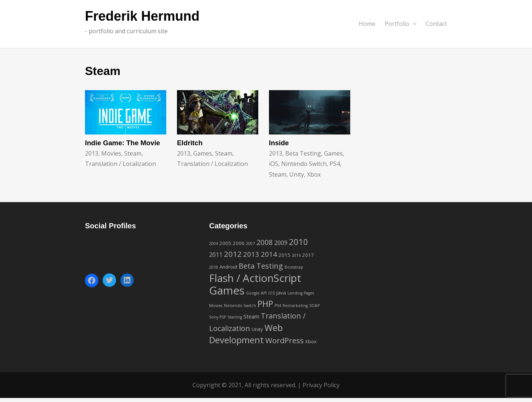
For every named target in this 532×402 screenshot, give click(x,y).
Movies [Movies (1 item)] (216, 306)
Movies (111, 153)
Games (203, 153)
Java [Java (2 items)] (281, 293)
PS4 (335, 164)
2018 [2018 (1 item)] (214, 267)
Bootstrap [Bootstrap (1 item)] (294, 267)
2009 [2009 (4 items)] (281, 243)
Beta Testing (303, 153)
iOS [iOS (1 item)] (272, 293)
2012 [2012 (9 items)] (233, 254)
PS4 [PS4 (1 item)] (278, 306)
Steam (133, 153)
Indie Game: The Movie (122, 143)
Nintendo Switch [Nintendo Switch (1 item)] (240, 306)
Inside (279, 143)
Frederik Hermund (142, 16)
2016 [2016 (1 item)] (296, 255)
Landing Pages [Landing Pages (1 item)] (301, 293)
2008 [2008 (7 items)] (265, 242)
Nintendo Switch (304, 164)
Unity (297, 174)
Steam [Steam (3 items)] (251, 316)
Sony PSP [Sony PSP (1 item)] (218, 317)
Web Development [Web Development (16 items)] (246, 334)
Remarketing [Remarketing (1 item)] (295, 306)
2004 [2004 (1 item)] (214, 243)
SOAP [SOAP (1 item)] (314, 306)
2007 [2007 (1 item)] (250, 243)
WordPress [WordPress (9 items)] (284, 340)
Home (367, 24)
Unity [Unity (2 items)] (257, 329)
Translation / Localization (120, 164)
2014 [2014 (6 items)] (269, 254)
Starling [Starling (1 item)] (235, 317)
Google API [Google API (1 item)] (256, 293)
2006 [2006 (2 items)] (239, 243)
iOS (274, 164)
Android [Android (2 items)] (228, 267)
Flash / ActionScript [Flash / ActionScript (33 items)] (255, 278)
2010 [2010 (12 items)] (299, 242)
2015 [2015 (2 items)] (284, 255)
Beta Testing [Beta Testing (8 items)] (261, 266)
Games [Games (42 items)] (227, 290)
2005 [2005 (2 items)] (225, 243)
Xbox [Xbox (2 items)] (311, 341)
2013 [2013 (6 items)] (251, 254)
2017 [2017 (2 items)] (308, 255)
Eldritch (190, 143)
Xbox (314, 174)
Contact (436, 24)
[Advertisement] (390, 267)
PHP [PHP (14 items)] (265, 304)
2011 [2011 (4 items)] (216, 255)
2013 (92, 153)
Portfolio (400, 24)
